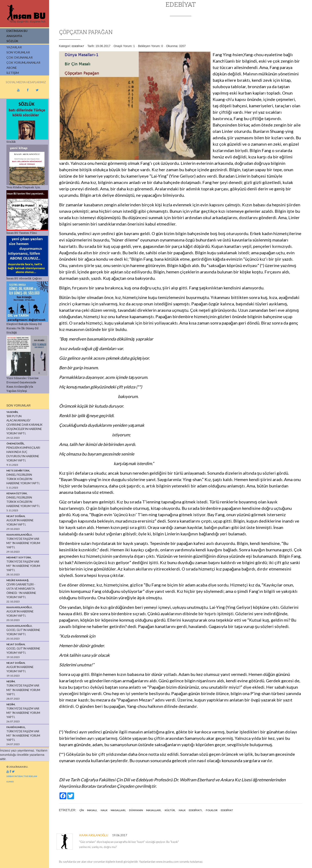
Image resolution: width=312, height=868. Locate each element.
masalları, (118, 810)
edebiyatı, (196, 810)
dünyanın (136, 810)
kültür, (170, 810)
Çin (82, 810)
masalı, (92, 810)
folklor (212, 810)
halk (104, 810)
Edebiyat (78, 46)
